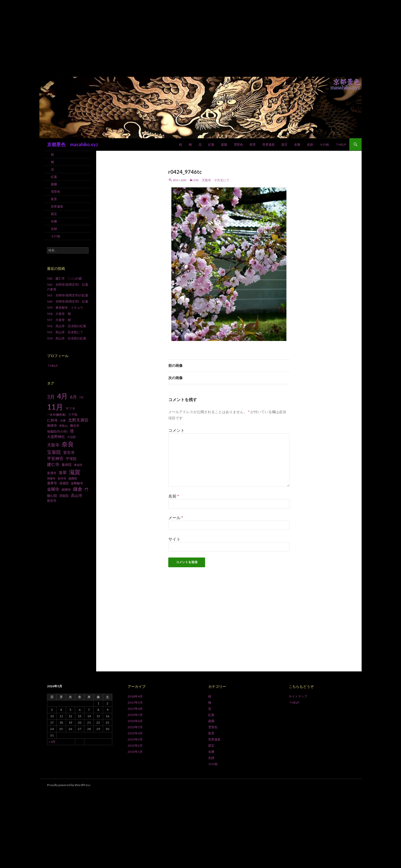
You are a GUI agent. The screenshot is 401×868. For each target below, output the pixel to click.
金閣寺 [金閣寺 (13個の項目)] (53, 489)
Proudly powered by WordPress (69, 785)
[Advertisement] (201, 38)
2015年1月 (135, 752)
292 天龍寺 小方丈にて (211, 180)
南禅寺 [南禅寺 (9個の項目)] (52, 425)
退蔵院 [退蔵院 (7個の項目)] (64, 483)
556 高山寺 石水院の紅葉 (67, 326)
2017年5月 (135, 703)
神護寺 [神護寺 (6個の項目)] (51, 478)
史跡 (310, 144)
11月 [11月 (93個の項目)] (55, 407)
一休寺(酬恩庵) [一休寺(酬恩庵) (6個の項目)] (57, 415)
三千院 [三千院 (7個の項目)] (73, 415)
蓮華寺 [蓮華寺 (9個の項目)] (52, 483)
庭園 (224, 144)
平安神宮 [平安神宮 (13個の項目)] (55, 458)
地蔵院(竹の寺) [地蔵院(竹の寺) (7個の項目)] (57, 431)
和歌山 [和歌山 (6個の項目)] (64, 426)
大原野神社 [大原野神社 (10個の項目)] (56, 437)
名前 (174, 496)
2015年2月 (135, 746)
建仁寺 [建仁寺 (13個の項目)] (53, 464)
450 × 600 (179, 180)
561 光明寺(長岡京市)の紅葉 (68, 295)
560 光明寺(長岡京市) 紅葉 (68, 301)
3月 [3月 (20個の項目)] (51, 397)
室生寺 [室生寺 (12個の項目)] (69, 452)
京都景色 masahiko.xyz (73, 144)
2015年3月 (135, 739)
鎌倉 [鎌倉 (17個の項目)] (78, 489)
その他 (324, 144)
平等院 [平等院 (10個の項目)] (71, 459)
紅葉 (211, 144)
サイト (174, 539)
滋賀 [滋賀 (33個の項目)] (75, 472)
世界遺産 (269, 144)
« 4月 (52, 742)
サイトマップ (298, 696)
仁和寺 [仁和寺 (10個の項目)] (52, 420)
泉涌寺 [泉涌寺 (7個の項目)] (52, 473)
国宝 (284, 144)
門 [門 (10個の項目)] (86, 489)
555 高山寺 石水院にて (65, 332)
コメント (176, 430)
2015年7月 (135, 715)
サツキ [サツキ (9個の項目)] (70, 408)
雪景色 (238, 144)
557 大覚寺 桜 (59, 320)
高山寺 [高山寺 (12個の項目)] (77, 495)
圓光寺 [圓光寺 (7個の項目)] (75, 426)
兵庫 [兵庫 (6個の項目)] (63, 420)
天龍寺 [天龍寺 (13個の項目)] (53, 445)
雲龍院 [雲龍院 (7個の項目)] (64, 496)
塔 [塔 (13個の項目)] (72, 431)
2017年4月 (135, 709)
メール (176, 517)
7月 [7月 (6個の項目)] (81, 397)
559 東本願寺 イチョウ (65, 308)
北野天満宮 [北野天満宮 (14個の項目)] (78, 420)
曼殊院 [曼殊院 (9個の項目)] (67, 465)
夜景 (253, 144)
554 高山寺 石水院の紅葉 (67, 338)
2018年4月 (135, 696)
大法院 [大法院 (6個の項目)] (71, 437)
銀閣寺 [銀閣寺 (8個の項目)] (66, 490)
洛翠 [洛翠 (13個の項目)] (63, 473)
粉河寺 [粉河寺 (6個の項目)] (62, 478)
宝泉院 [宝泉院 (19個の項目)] (54, 452)
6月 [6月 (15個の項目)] (74, 397)
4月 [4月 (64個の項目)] (62, 396)
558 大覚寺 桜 (59, 314)
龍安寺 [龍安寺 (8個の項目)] (52, 501)
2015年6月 (135, 721)
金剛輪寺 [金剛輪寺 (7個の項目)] (77, 483)
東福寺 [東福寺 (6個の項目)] (78, 465)
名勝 (297, 144)
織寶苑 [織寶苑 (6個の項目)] (73, 478)
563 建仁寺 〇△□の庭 (64, 278)
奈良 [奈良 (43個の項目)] (68, 444)
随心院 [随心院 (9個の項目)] (52, 496)
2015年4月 (135, 733)
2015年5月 (135, 727)
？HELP (341, 144)
